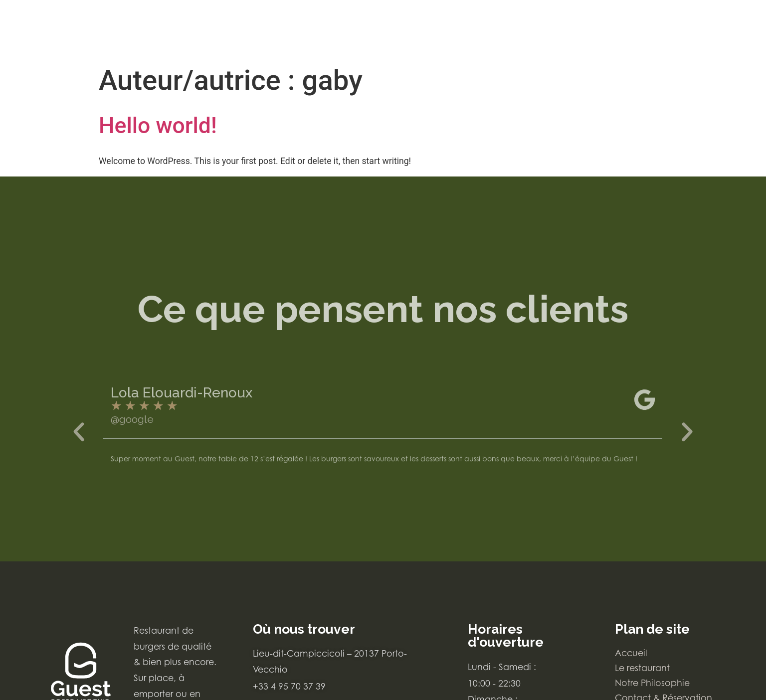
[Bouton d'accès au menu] (715, 27)
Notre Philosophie (652, 683)
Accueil (631, 653)
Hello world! (158, 126)
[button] (79, 455)
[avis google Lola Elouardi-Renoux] (383, 433)
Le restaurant (642, 668)
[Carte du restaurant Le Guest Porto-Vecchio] (69, 30)
